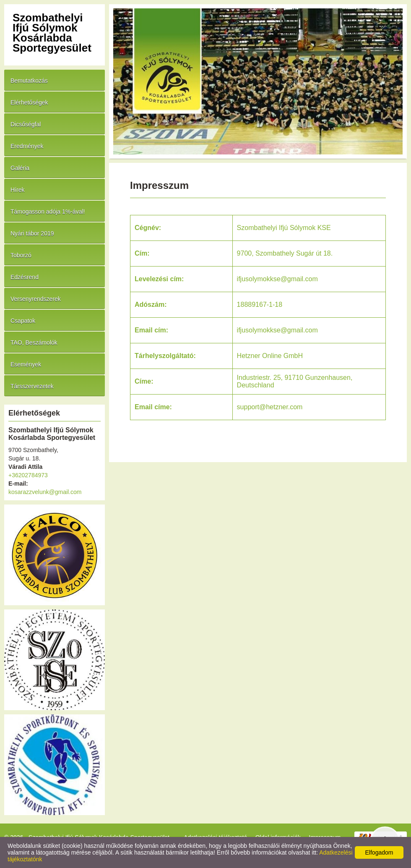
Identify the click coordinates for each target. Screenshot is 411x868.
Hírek (17, 190)
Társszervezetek (32, 386)
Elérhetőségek (29, 102)
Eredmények (27, 146)
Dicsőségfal (26, 124)
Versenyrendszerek (36, 299)
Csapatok (23, 321)
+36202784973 (28, 475)
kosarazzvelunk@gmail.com (45, 492)
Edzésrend (25, 277)
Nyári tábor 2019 (32, 233)
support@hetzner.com (270, 407)
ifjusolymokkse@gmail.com (277, 330)
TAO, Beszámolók (34, 342)
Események (26, 364)
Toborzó (21, 255)
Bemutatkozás (29, 81)
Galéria (20, 168)
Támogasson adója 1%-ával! (48, 212)
